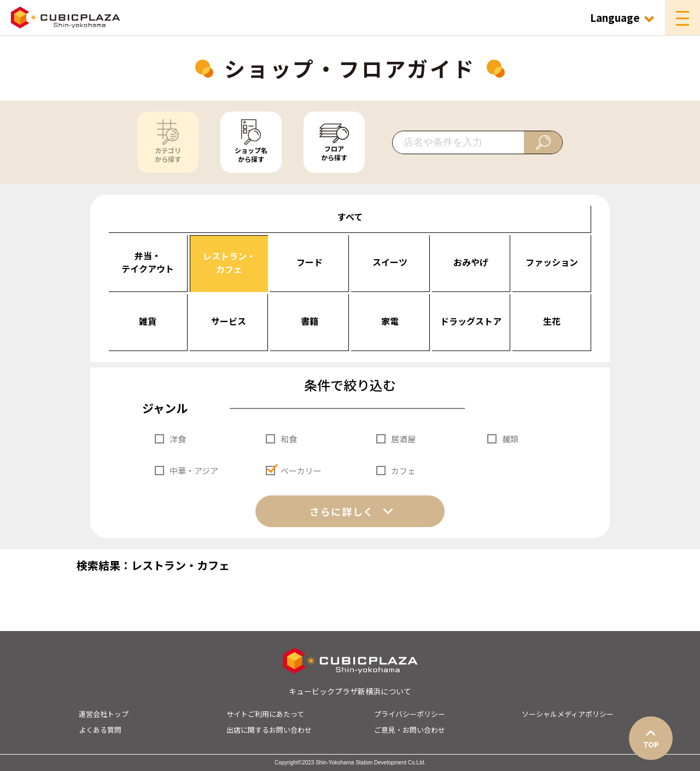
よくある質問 (100, 730)
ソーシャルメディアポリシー (568, 714)
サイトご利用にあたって (265, 714)
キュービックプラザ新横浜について (350, 691)
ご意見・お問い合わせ (410, 730)
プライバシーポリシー (410, 714)
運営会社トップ (104, 714)
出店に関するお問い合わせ (269, 730)
